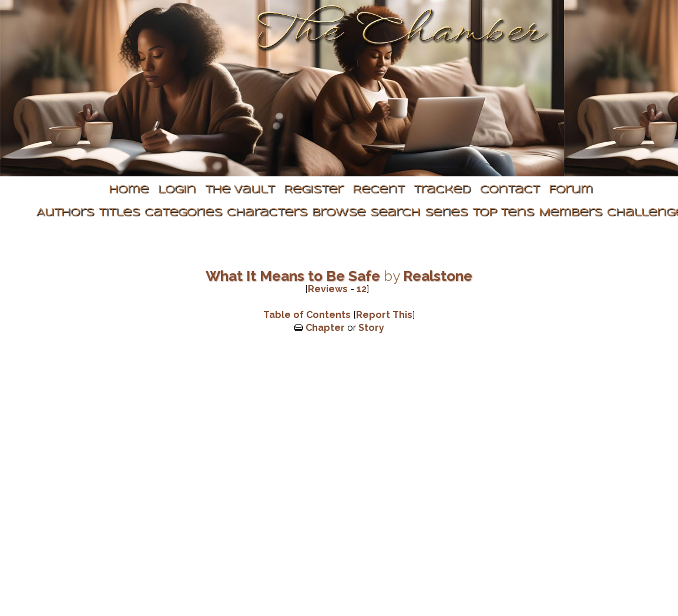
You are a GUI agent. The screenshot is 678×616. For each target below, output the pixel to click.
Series (446, 213)
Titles (119, 213)
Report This (384, 315)
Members (570, 213)
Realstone (438, 276)
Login (177, 190)
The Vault (240, 190)
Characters (267, 213)
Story (371, 328)
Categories (183, 213)
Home (129, 190)
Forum (571, 190)
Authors (65, 213)
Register (313, 190)
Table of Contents (307, 315)
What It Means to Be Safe (293, 276)
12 (362, 289)
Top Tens (503, 213)
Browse (339, 213)
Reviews (328, 289)
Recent (378, 190)
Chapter (325, 328)
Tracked (442, 190)
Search (395, 213)
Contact (510, 190)
